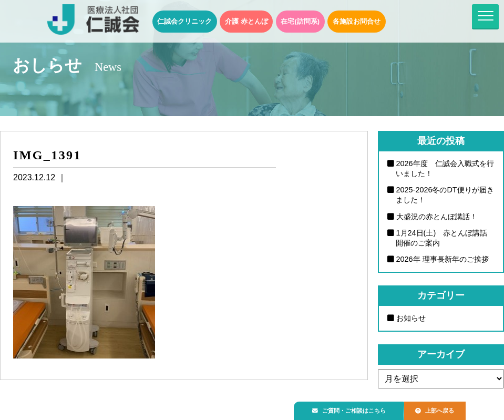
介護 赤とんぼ (246, 21)
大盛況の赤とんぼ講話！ (437, 217)
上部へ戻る (446, 408)
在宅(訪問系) (300, 21)
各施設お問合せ (357, 21)
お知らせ (411, 318)
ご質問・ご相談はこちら (353, 408)
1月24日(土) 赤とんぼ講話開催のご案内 (441, 238)
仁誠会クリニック (184, 21)
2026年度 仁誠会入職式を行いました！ (445, 168)
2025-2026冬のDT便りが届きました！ (445, 195)
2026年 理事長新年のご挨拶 (443, 259)
